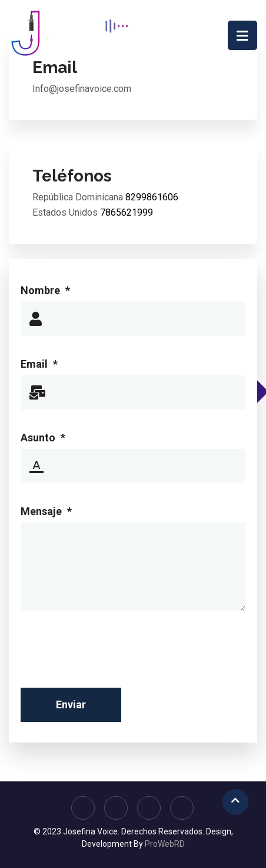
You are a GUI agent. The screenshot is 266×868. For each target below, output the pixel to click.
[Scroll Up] (235, 802)
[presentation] (110, 656)
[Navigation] (242, 35)
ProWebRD (165, 844)
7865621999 (127, 212)
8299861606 (152, 197)
